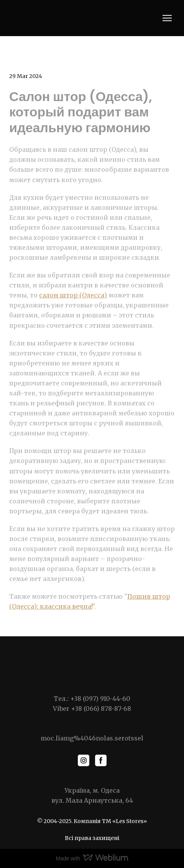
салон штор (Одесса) (73, 295)
